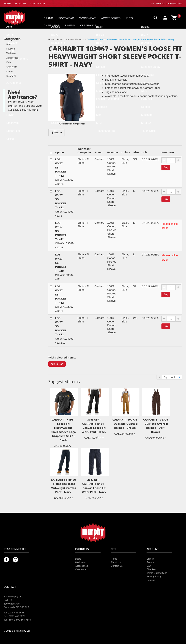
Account (151, 562)
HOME (7, 4)
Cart (149, 566)
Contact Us (117, 566)
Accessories (111, 18)
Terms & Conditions (157, 573)
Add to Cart (57, 364)
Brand (48, 18)
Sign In (150, 559)
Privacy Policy (154, 576)
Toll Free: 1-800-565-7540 (169, 4)
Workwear (88, 18)
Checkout (152, 569)
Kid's (129, 18)
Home (114, 559)
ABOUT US (20, 4)
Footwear (66, 18)
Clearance (88, 25)
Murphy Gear (19, 18)
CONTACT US (38, 4)
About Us (116, 562)
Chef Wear (52, 25)
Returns (151, 580)
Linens (70, 25)
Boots (78, 559)
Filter (57, 133)
